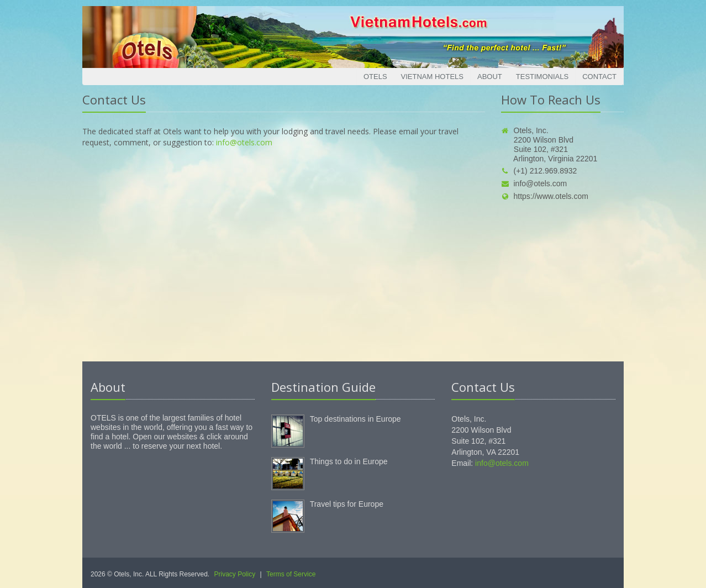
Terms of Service (291, 574)
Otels (375, 77)
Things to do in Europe (349, 461)
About (490, 77)
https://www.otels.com (545, 196)
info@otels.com (244, 142)
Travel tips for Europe (347, 504)
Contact (599, 77)
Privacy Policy (235, 574)
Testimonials (542, 77)
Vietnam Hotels (432, 77)
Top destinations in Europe (355, 419)
